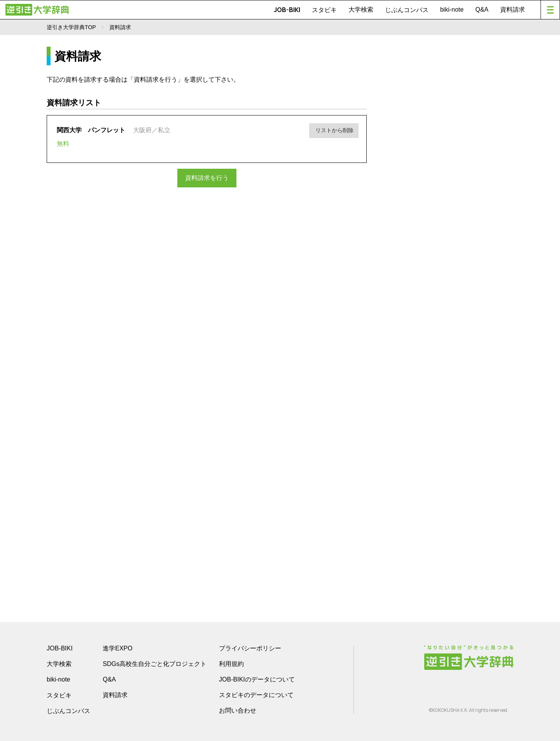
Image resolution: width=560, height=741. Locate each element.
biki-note (452, 10)
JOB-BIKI (287, 10)
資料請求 (513, 10)
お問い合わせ (238, 710)
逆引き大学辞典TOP (71, 27)
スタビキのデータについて (256, 695)
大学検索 (361, 10)
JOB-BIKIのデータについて (257, 679)
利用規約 (231, 664)
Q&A (482, 10)
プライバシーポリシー (250, 648)
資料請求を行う (207, 177)
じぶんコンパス (407, 10)
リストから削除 (337, 129)
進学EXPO (117, 648)
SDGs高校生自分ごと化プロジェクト (155, 664)
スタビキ (324, 10)
